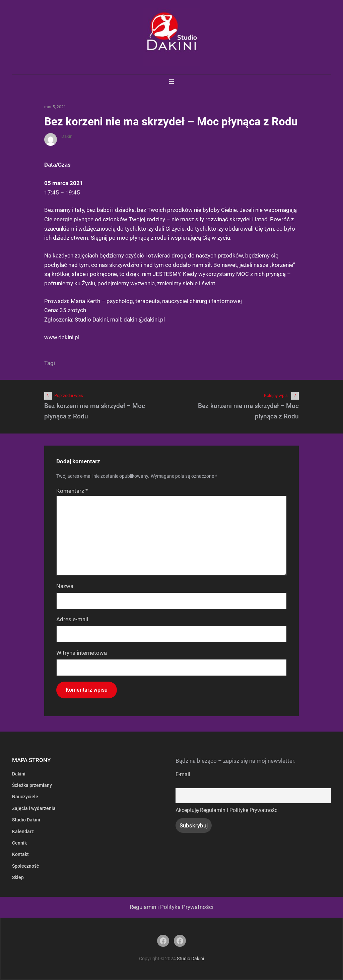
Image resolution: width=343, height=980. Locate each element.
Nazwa (65, 586)
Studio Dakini (190, 959)
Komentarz (72, 491)
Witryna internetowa (82, 653)
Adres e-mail (72, 619)
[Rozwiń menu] (171, 81)
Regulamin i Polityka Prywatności (171, 907)
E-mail (183, 774)
